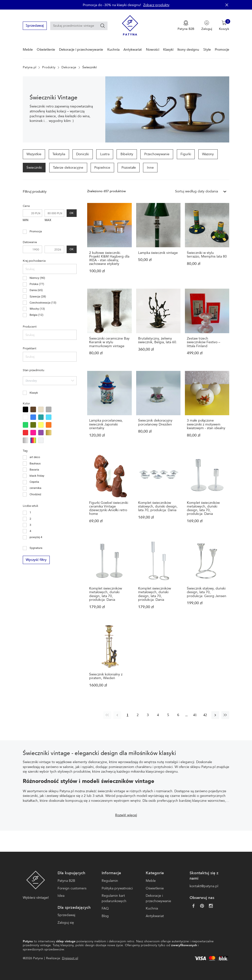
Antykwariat (133, 50)
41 (195, 715)
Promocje (222, 50)
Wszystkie (34, 154)
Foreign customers (72, 888)
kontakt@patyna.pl (204, 886)
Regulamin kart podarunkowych (114, 898)
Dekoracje (69, 67)
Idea (61, 896)
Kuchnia (113, 50)
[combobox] (50, 381)
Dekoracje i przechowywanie (81, 50)
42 (205, 715)
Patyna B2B (66, 881)
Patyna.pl (30, 67)
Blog (105, 916)
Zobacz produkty (156, 5)
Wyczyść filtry (36, 560)
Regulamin (110, 881)
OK (72, 213)
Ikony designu (188, 50)
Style (207, 50)
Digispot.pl (70, 958)
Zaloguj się (66, 923)
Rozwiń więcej (126, 815)
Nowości (153, 50)
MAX (48, 220)
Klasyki (168, 50)
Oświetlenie (46, 50)
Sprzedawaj (35, 26)
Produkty (49, 67)
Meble (28, 50)
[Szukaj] (103, 26)
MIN (26, 220)
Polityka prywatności (117, 888)
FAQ (105, 908)
